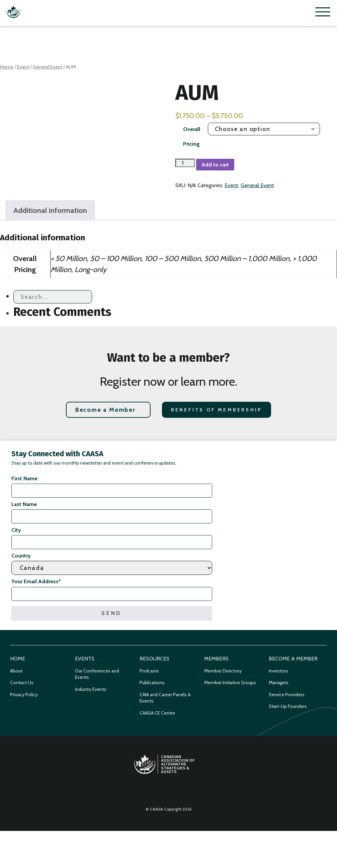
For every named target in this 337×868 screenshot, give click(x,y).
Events (85, 659)
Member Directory (223, 671)
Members (216, 659)
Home (7, 67)
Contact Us (22, 683)
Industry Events (91, 689)
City (16, 530)
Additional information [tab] (50, 210)
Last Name (24, 504)
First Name (24, 478)
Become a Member (105, 410)
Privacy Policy (24, 695)
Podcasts (149, 671)
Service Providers (287, 695)
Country (21, 556)
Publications (152, 683)
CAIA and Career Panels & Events (165, 698)
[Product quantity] (185, 163)
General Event (48, 67)
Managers (279, 683)
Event (23, 67)
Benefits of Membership (217, 410)
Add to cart (215, 165)
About (16, 671)
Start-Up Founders (288, 706)
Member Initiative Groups (230, 683)
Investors (278, 671)
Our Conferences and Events (97, 674)
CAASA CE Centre (157, 713)
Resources (154, 659)
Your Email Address (36, 581)
